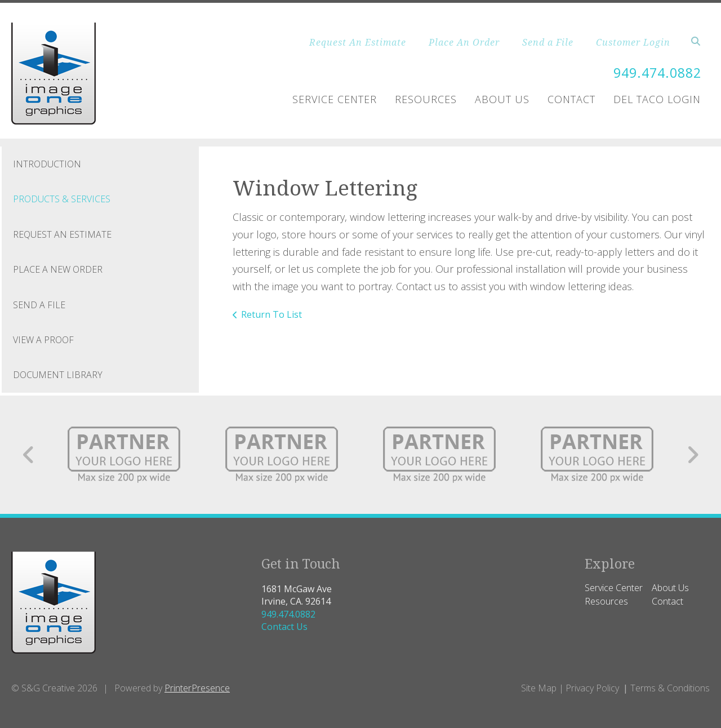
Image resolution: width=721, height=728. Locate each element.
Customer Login (633, 42)
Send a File (548, 42)
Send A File (39, 305)
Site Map (539, 688)
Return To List (272, 314)
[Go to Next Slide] (693, 455)
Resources (426, 99)
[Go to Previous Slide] (29, 455)
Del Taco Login (657, 99)
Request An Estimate (358, 42)
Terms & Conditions (670, 688)
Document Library (58, 375)
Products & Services (62, 199)
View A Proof (43, 340)
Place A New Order (58, 269)
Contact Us (284, 627)
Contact (571, 99)
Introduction (47, 164)
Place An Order (464, 42)
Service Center (335, 99)
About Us (502, 99)
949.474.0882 (655, 72)
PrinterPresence (197, 688)
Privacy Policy (592, 688)
